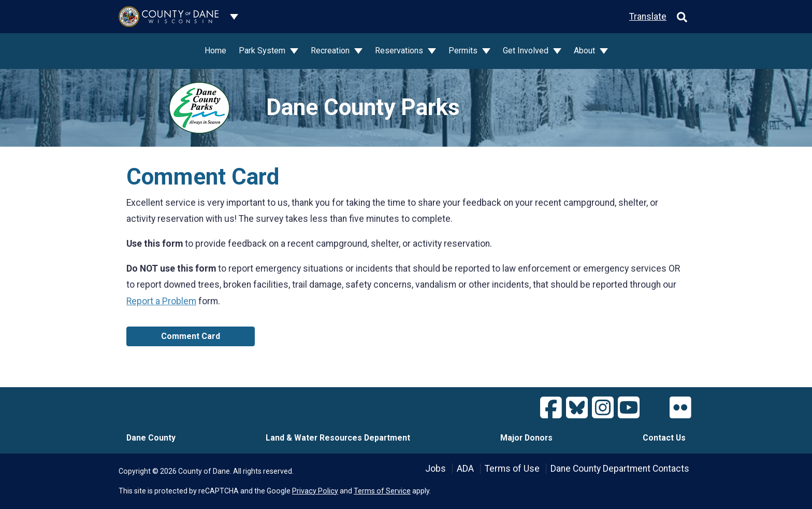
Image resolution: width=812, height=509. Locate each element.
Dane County (151, 438)
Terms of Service (382, 491)
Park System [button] (263, 51)
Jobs (436, 469)
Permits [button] (464, 51)
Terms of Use (512, 469)
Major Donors (526, 438)
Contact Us (664, 438)
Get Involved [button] (527, 51)
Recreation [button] (331, 51)
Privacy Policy (315, 491)
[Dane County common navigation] (234, 17)
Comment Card (191, 336)
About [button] (585, 51)
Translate (648, 17)
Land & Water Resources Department (338, 438)
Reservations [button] (400, 51)
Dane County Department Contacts (620, 469)
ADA (465, 469)
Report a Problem (161, 301)
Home (215, 51)
